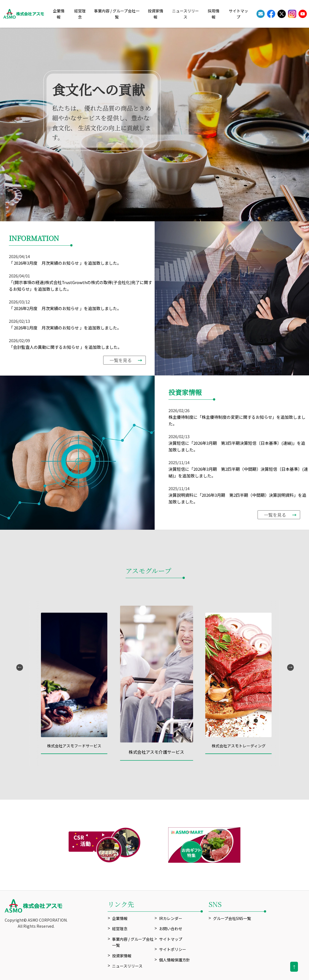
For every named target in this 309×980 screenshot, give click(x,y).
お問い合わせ (171, 929)
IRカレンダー (171, 918)
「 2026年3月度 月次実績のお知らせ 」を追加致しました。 (65, 263)
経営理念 (120, 929)
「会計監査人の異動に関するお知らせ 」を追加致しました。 (65, 347)
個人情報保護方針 (175, 960)
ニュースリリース (127, 966)
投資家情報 (122, 956)
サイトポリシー (173, 949)
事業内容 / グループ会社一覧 (133, 942)
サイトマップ (171, 939)
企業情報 (120, 918)
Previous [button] (19, 667)
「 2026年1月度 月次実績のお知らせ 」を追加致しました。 (65, 328)
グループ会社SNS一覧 (232, 918)
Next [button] (290, 667)
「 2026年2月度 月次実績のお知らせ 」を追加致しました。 (65, 308)
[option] (154, 124)
